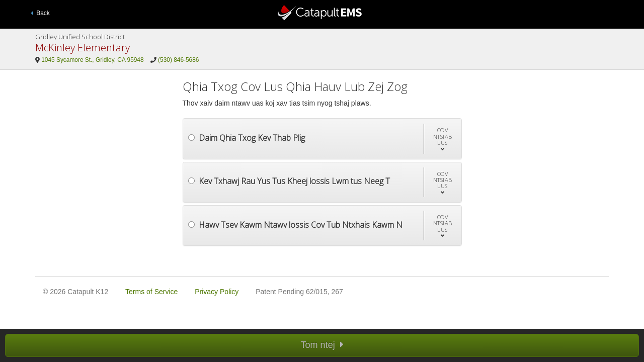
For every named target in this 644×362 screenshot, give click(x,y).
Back (40, 13)
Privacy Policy (217, 292)
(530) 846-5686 (178, 60)
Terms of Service (151, 292)
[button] (442, 139)
